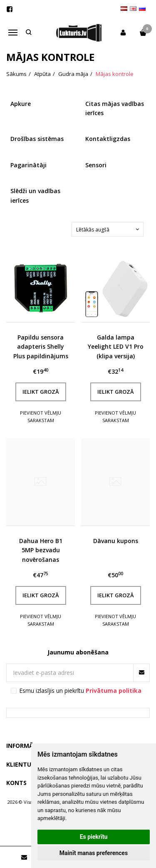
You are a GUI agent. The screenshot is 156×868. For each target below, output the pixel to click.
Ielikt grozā (41, 392)
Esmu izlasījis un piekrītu (80, 691)
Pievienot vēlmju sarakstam (41, 416)
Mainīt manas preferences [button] (94, 853)
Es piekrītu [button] (94, 837)
